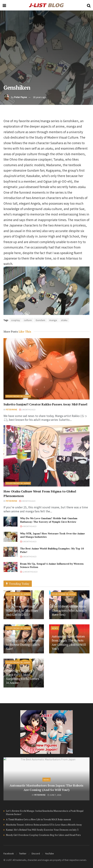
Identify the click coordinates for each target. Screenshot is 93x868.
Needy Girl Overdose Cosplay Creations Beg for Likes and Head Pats (43, 835)
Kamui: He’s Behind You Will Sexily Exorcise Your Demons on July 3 (42, 830)
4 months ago (27, 501)
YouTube (49, 853)
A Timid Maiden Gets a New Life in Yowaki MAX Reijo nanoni (38, 819)
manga (53, 320)
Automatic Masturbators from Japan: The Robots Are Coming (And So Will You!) (69, 642)
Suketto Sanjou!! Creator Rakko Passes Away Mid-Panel (45, 404)
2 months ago (27, 409)
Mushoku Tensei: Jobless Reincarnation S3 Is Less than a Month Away (44, 825)
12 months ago (29, 572)
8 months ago (28, 556)
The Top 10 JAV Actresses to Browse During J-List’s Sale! (23, 644)
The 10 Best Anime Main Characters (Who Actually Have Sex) (69, 610)
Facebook (9, 853)
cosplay (16, 320)
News (55, 628)
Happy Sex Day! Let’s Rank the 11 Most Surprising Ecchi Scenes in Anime (23, 676)
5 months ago (28, 541)
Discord (36, 853)
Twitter (23, 853)
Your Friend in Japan (18, 396)
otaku (64, 320)
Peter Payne (21, 97)
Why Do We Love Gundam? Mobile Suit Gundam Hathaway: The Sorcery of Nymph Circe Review (49, 520)
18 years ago (40, 97)
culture (28, 320)
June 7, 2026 (54, 795)
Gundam (40, 320)
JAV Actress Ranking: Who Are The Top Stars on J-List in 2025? (22, 610)
